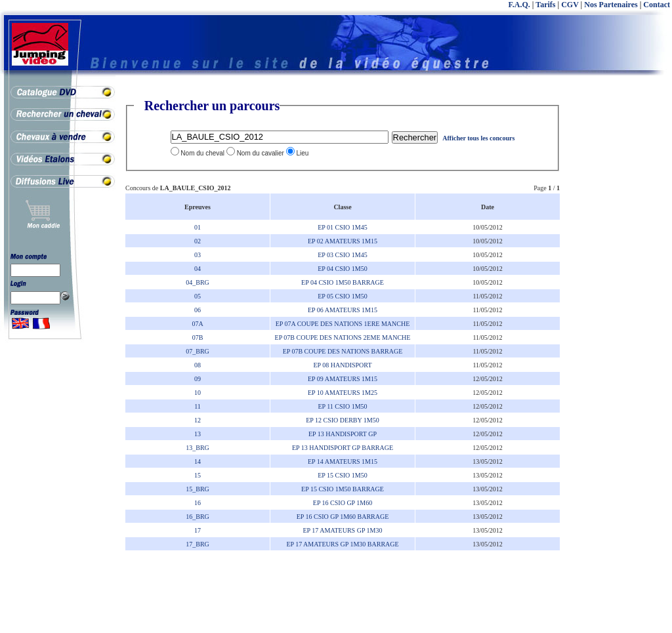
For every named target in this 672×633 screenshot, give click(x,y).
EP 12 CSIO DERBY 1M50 (343, 420)
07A (197, 324)
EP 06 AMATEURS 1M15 (343, 310)
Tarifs (545, 5)
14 (198, 461)
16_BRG (198, 517)
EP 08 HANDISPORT (342, 365)
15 (198, 475)
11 (198, 406)
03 (198, 255)
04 (198, 269)
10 (198, 393)
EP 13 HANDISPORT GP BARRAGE (343, 448)
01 (198, 227)
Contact (657, 5)
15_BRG (198, 489)
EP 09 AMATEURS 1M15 (343, 379)
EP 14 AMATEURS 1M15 (343, 461)
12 (198, 420)
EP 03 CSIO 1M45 (342, 255)
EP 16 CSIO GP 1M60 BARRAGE (343, 517)
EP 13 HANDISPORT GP (343, 434)
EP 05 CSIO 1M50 (342, 296)
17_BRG (198, 544)
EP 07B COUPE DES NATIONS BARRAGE (343, 351)
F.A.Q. (519, 5)
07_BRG (198, 351)
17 (198, 530)
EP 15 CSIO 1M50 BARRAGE (343, 489)
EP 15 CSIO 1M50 (342, 475)
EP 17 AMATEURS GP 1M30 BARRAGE (342, 544)
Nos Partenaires (611, 5)
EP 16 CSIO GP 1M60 (343, 503)
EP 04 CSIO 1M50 (342, 269)
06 (198, 310)
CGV (570, 5)
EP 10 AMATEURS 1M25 (343, 393)
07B (198, 337)
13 (198, 434)
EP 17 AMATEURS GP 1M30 (343, 530)
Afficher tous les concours (478, 138)
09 (198, 379)
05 (198, 296)
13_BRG (198, 448)
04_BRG (198, 282)
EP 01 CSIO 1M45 (342, 227)
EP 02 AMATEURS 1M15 (343, 241)
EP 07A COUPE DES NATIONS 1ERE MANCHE (343, 324)
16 (198, 503)
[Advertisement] (619, 295)
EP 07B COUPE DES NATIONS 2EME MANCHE (343, 337)
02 (198, 241)
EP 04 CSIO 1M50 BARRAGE (343, 282)
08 (198, 365)
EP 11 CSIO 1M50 (342, 406)
